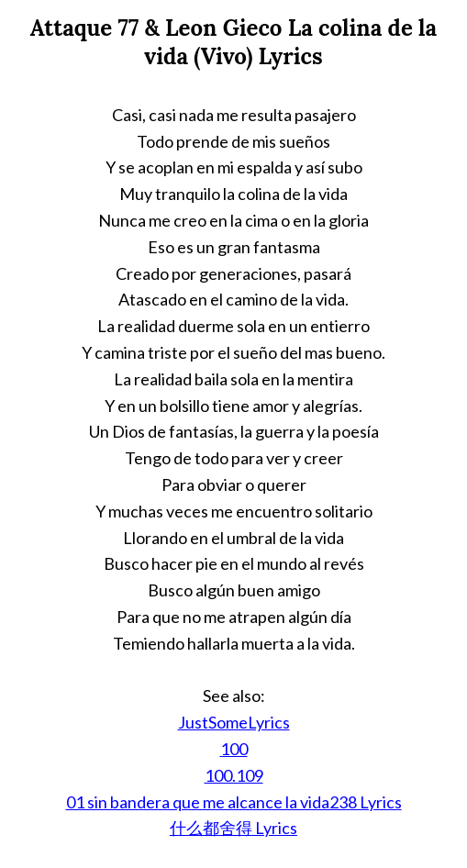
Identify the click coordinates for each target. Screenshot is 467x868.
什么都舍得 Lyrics (233, 828)
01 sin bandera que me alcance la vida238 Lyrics (234, 802)
